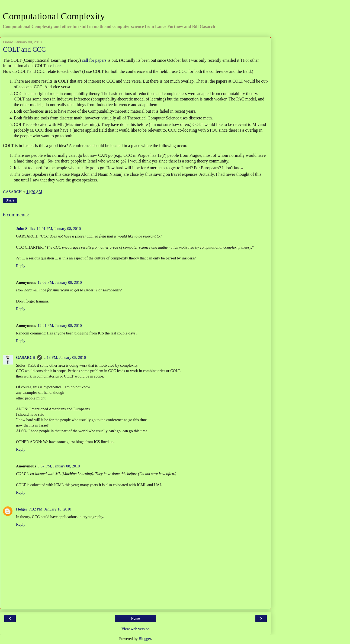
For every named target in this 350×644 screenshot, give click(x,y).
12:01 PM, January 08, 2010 (59, 229)
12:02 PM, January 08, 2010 (60, 282)
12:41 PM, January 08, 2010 (60, 326)
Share (10, 200)
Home (136, 619)
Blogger (145, 639)
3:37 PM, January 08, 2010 (59, 466)
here (57, 66)
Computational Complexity (54, 16)
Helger (22, 509)
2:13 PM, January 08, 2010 (65, 357)
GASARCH (26, 357)
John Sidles (25, 229)
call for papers (94, 60)
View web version (136, 629)
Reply (21, 266)
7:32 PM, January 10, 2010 (50, 509)
